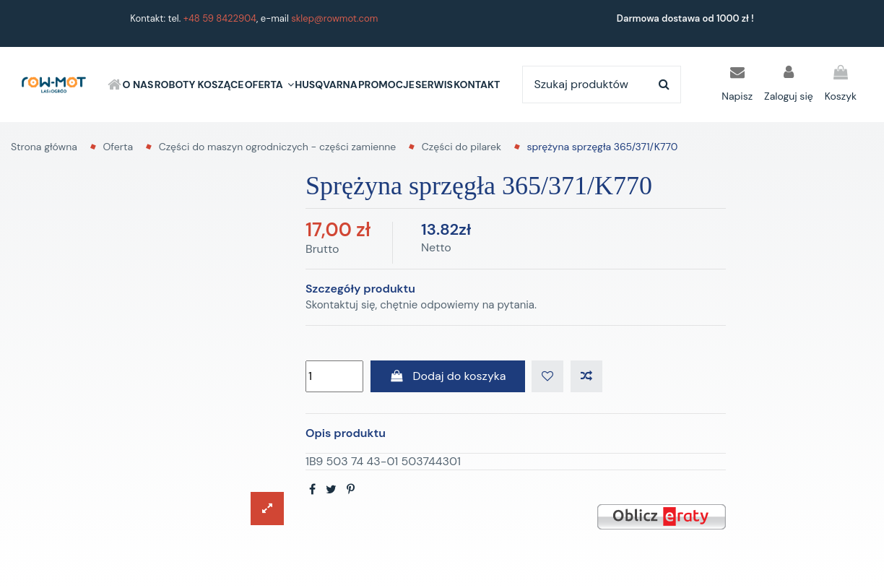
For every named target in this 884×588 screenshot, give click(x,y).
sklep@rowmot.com (334, 18)
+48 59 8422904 (220, 18)
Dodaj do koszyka (448, 376)
